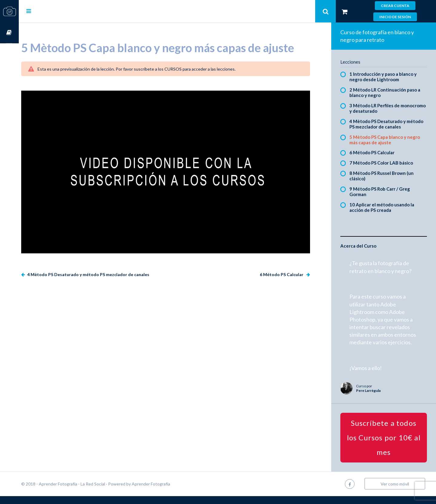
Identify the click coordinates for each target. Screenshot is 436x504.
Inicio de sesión (395, 17)
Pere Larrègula (373, 398)
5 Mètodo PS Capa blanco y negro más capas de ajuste (389, 140)
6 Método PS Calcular (287, 267)
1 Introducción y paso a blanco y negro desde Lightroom (388, 77)
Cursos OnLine (9, 33)
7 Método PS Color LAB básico (386, 163)
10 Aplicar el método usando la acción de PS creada (386, 207)
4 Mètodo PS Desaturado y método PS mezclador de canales (107, 267)
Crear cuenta (395, 6)
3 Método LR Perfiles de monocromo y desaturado (381, 108)
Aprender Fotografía (170, 492)
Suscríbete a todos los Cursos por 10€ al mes (386, 445)
